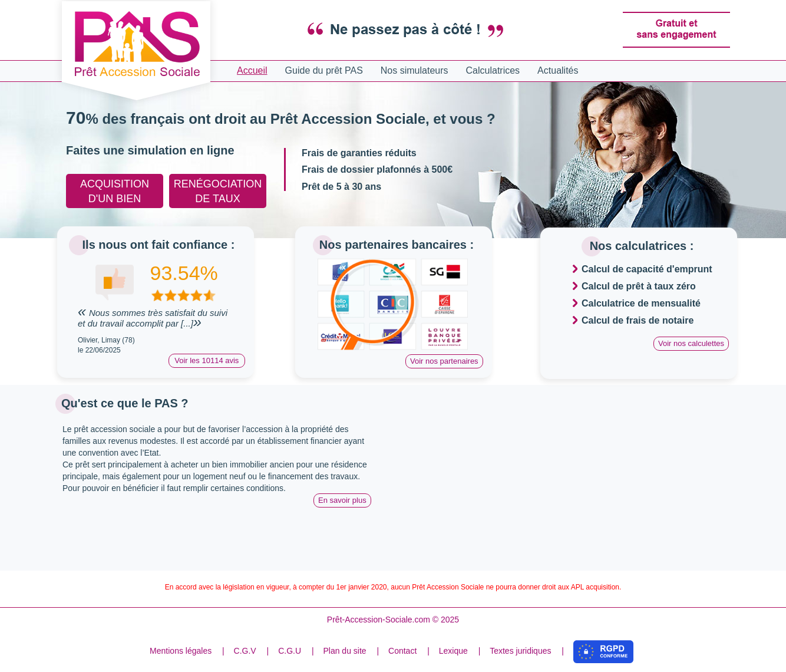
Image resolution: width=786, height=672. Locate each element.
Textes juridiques (520, 651)
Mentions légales (181, 651)
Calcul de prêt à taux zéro (639, 286)
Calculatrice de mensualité (641, 303)
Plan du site (344, 651)
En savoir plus (342, 500)
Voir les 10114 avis (207, 360)
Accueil (252, 70)
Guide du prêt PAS (324, 70)
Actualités (558, 70)
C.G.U (290, 651)
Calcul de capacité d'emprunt (647, 269)
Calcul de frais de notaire (638, 320)
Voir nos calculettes (691, 343)
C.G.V (245, 651)
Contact (402, 651)
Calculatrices (493, 70)
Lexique (453, 651)
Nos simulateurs (415, 70)
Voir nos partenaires (444, 361)
